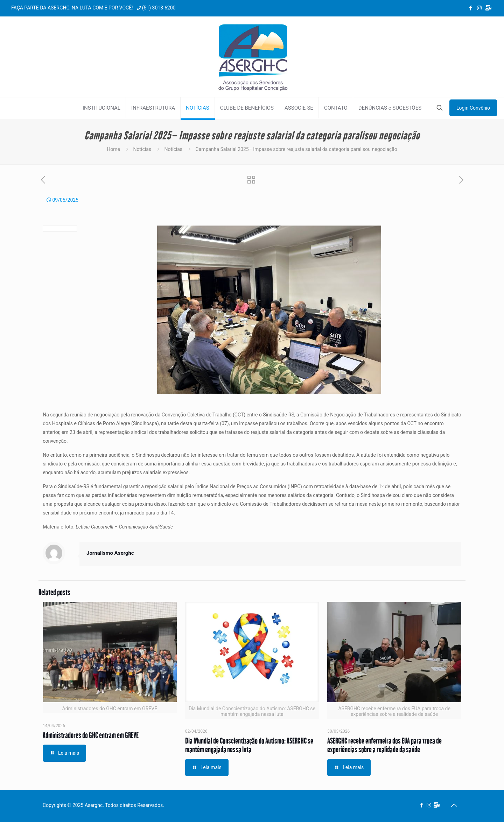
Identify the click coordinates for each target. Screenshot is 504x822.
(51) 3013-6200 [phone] (159, 8)
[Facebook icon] (471, 8)
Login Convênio (473, 108)
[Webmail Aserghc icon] (488, 8)
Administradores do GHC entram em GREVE (91, 735)
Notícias (142, 149)
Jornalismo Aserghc (110, 553)
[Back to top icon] (454, 805)
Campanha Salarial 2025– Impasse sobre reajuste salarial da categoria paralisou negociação (296, 149)
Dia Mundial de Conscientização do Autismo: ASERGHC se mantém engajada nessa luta (249, 745)
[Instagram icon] (479, 8)
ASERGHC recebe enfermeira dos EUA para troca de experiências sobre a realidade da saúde (384, 745)
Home (113, 149)
